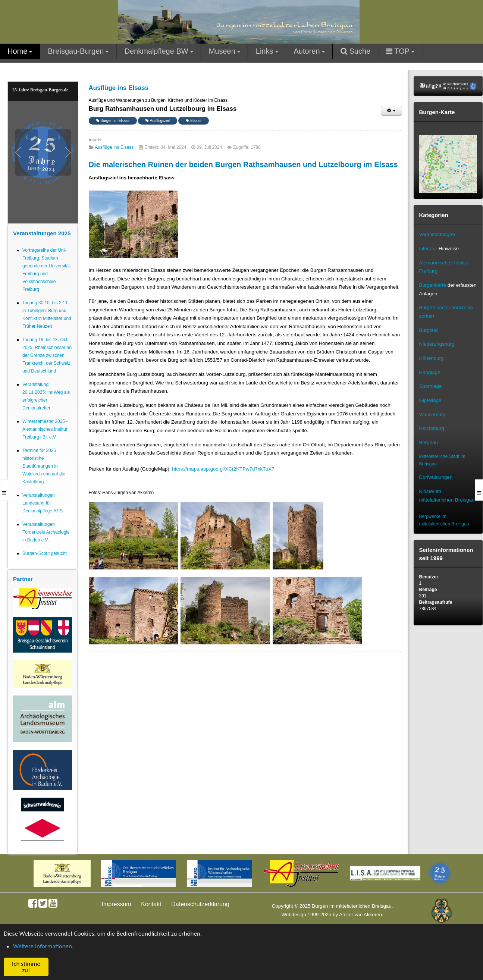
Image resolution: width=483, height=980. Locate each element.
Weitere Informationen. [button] (43, 946)
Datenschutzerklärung (200, 904)
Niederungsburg (437, 344)
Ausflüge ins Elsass (114, 147)
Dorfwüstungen (436, 477)
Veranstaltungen (437, 234)
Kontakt (151, 904)
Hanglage (430, 372)
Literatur (428, 249)
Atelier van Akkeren (360, 915)
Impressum (117, 904)
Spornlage (431, 386)
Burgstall (429, 330)
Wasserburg (432, 414)
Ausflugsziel (158, 121)
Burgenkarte (433, 285)
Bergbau (429, 442)
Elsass (193, 121)
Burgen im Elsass (113, 121)
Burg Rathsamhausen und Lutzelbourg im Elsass (163, 109)
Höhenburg (432, 358)
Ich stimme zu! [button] (26, 967)
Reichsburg (432, 428)
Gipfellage (430, 400)
